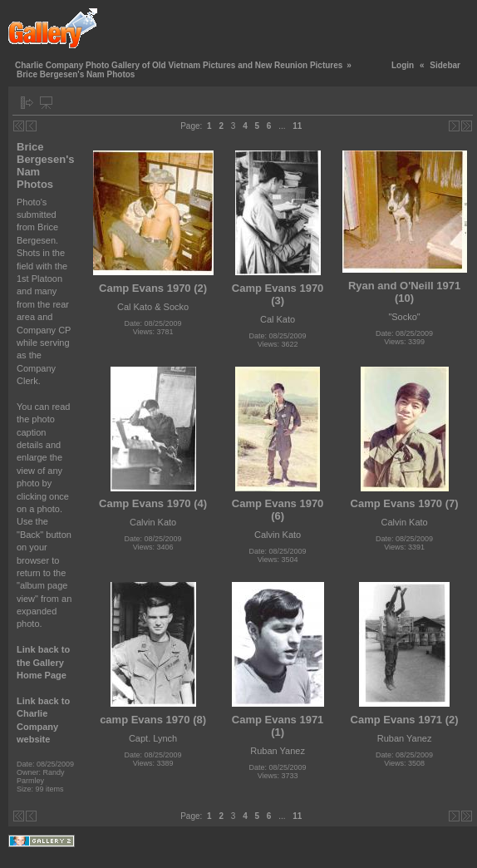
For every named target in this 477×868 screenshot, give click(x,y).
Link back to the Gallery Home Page (43, 662)
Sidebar (445, 65)
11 (297, 126)
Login (403, 65)
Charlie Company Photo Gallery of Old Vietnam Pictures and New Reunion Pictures (179, 65)
